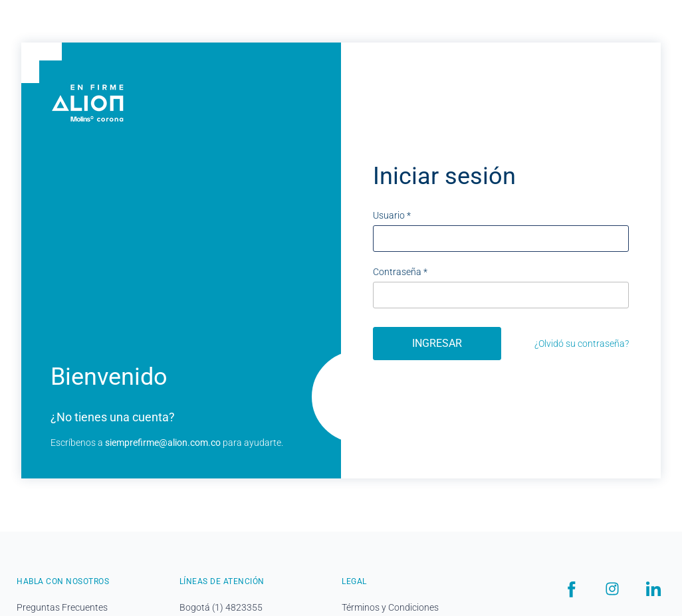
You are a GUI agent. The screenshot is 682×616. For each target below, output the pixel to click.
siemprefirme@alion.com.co (163, 443)
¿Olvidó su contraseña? (582, 344)
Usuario (392, 215)
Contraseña (400, 272)
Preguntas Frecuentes (62, 607)
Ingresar (437, 343)
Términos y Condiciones (390, 607)
